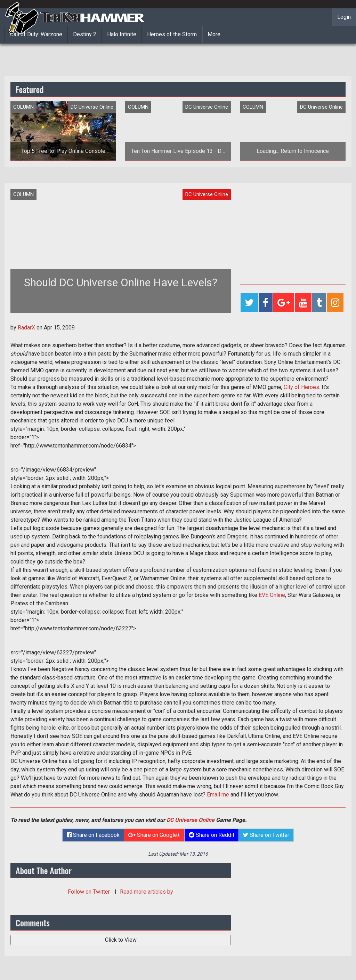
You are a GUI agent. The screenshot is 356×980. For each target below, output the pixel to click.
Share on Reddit (212, 835)
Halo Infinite (122, 34)
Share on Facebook (93, 835)
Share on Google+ (154, 835)
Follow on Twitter (90, 892)
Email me (218, 795)
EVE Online (272, 595)
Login (344, 17)
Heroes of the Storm (172, 34)
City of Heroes (301, 387)
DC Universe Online (191, 820)
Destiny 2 (85, 34)
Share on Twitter (266, 835)
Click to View (121, 940)
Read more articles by (147, 892)
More (214, 34)
